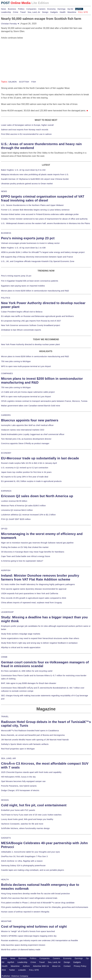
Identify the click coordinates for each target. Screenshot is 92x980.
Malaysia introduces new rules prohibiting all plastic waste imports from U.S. (35, 174)
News (4, 9)
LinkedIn (22, 970)
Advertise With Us (41, 966)
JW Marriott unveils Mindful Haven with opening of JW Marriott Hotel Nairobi (35, 740)
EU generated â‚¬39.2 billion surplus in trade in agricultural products (31, 481)
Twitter (12, 970)
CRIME (4, 657)
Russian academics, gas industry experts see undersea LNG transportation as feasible (40, 940)
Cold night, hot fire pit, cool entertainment (34, 805)
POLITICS (6, 298)
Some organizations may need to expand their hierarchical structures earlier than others (40, 638)
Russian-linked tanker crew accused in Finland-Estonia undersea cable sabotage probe (40, 214)
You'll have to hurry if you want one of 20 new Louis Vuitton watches (31, 815)
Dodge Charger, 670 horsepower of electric (20, 790)
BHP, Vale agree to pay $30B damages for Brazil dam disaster (29, 683)
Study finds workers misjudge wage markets (21, 634)
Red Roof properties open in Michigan (18, 749)
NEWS (4, 191)
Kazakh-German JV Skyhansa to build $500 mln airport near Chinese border (35, 179)
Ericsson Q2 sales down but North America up (37, 496)
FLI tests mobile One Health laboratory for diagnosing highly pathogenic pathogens (38, 584)
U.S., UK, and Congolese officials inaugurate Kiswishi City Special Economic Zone (38, 261)
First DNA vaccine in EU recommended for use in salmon (26, 134)
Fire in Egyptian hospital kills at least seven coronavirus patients (30, 281)
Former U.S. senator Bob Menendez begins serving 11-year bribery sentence (35, 210)
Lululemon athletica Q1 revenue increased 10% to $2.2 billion (28, 515)
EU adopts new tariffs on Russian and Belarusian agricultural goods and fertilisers (37, 316)
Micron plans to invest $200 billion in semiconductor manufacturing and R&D (35, 291)
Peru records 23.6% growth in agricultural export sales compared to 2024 (34, 598)
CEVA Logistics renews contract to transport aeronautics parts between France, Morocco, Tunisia (44, 401)
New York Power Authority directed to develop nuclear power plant (30, 344)
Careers (42, 9)
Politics (21, 9)
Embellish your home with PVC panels (18, 810)
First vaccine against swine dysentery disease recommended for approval (34, 589)
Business (12, 9)
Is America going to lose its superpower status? (22, 561)
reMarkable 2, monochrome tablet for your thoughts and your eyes (30, 852)
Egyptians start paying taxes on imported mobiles (23, 286)
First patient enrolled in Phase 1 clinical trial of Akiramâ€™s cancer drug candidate (38, 903)
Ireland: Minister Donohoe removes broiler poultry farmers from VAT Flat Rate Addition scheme (40, 577)
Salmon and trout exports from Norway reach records (25, 130)
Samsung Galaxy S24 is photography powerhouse (23, 865)
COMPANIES (7, 373)
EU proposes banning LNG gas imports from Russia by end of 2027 (31, 321)
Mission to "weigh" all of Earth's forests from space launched (28, 931)
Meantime (72, 12)
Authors (26, 966)
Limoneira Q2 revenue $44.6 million (17, 510)
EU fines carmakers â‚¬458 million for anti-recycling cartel (27, 671)
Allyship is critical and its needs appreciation (21, 647)
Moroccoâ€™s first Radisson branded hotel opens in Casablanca (30, 731)
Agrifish (78, 9)
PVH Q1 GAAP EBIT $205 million (16, 519)
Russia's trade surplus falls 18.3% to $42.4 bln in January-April (29, 463)
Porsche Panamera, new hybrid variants (19, 786)
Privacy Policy (80, 966)
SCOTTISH (24, 82)
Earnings (61, 9)
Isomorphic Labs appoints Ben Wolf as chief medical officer (27, 425)
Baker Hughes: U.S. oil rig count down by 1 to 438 (23, 248)
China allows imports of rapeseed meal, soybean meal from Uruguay (31, 603)
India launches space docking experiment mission (23, 945)
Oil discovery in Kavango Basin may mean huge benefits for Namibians (33, 552)
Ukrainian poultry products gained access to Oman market (27, 184)
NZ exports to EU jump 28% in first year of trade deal (25, 477)
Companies (31, 9)
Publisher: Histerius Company (15, 976)
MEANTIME (6, 921)
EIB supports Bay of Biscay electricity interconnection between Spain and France (37, 257)
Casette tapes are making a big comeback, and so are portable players (33, 870)
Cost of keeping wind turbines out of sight (34, 926)
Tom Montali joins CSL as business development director (26, 439)
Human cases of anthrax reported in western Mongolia (25, 912)
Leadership (6, 12)
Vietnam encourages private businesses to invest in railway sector (30, 243)
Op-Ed (70, 9)
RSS (4, 970)
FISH (33, 82)
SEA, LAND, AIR (8, 758)
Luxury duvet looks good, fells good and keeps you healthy (27, 819)
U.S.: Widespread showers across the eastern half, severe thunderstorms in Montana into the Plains (46, 223)
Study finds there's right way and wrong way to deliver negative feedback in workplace (39, 643)
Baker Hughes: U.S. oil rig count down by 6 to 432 (23, 170)
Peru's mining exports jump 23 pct (28, 238)
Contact (67, 966)
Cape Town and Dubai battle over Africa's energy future (26, 556)
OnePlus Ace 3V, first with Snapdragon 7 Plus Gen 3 (24, 856)
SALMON (12, 82)
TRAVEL (5, 717)
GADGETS (6, 838)
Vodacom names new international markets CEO (23, 430)
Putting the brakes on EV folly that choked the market (25, 547)
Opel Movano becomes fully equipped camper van (23, 781)
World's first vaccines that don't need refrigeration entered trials (29, 898)
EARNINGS (6, 491)
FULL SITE (34, 970)
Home (4, 958)
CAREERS (6, 415)
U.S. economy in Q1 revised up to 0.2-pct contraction (25, 468)
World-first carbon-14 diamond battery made (21, 950)
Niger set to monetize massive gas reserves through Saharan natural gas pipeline (37, 543)
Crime (16, 12)
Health (63, 12)
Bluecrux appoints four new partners (30, 420)
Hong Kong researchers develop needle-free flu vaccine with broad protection (35, 894)
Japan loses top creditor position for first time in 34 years (26, 472)
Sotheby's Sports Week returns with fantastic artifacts (25, 744)
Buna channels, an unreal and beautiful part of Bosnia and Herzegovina (33, 735)
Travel (23, 12)
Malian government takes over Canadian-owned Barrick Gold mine (31, 406)
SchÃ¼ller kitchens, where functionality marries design (25, 828)
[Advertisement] (21, 56)
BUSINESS (6, 233)
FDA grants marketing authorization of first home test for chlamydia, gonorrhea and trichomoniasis (45, 907)
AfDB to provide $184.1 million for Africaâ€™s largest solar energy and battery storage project (43, 252)
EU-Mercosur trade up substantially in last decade (40, 458)
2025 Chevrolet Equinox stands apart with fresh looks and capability (31, 772)
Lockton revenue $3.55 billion (14, 501)
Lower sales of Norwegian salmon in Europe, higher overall (27, 125)
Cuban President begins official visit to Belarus (22, 312)
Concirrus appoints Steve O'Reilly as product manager (25, 443)
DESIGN (5, 800)
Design (45, 12)
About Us (56, 966)
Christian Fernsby (10, 24)
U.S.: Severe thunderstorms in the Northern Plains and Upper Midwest (32, 205)
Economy (52, 9)
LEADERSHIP (7, 612)
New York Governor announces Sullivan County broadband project (31, 325)
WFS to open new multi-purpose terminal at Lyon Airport (26, 366)
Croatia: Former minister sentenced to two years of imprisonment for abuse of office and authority (44, 219)
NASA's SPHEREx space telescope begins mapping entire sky (29, 936)
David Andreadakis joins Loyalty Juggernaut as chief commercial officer (33, 434)
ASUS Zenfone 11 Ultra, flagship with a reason (22, 861)
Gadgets (54, 12)
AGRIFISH (6, 570)
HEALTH (5, 880)
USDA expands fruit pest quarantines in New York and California (30, 593)
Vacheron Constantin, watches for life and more (22, 824)
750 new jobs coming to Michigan (16, 361)
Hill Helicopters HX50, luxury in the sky (18, 777)
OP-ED (4, 529)
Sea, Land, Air (34, 12)
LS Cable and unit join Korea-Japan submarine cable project (28, 392)
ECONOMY (6, 453)
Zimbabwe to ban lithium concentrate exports (21, 330)
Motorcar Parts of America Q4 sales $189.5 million (23, 506)
